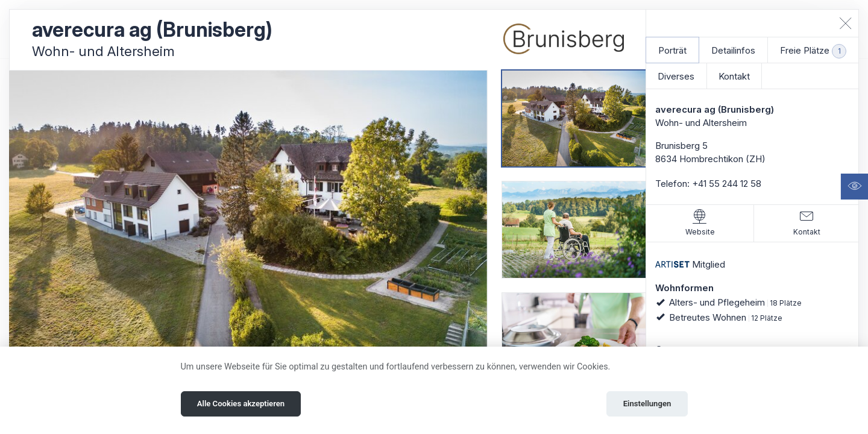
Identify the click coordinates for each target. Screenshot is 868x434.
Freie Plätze (813, 51)
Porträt (672, 50)
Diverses (676, 76)
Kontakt (734, 76)
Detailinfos (733, 50)
